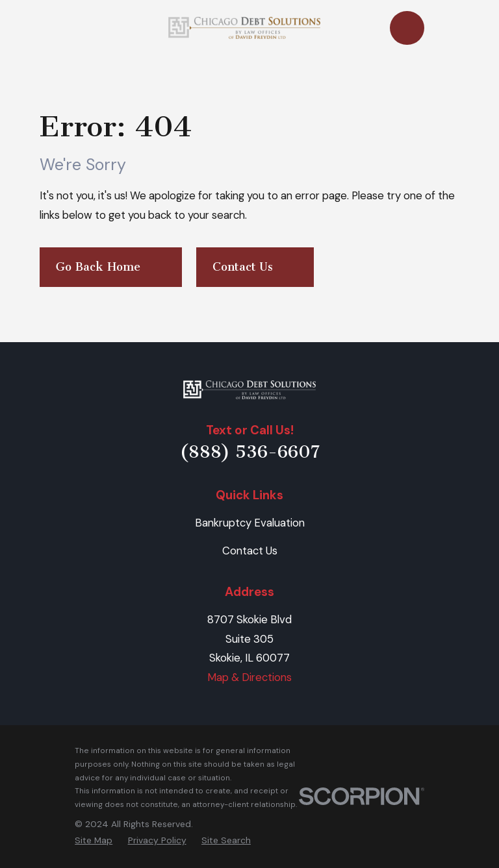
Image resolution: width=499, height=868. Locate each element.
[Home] (249, 390)
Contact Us (255, 267)
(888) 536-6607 (250, 452)
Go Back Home (110, 267)
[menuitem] (94, 840)
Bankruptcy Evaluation (250, 523)
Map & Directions (249, 677)
